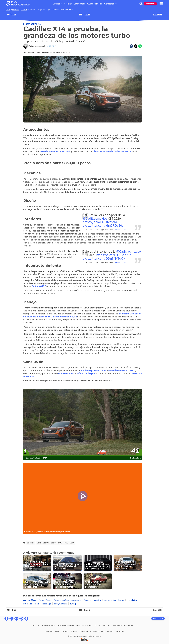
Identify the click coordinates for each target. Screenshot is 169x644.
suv (63, 53)
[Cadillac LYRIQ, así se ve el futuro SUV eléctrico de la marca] (67, 563)
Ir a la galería (136, 458)
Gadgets (87, 600)
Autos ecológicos (61, 600)
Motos (121, 600)
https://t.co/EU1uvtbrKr (100, 222)
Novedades (132, 600)
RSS (137, 625)
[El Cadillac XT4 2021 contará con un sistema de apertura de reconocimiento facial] (37, 563)
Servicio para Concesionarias (123, 625)
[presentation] (83, 422)
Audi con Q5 (87, 370)
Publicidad (106, 625)
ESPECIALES (84, 14)
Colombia (65, 631)
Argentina (49, 631)
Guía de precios (95, 4)
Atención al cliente (48, 625)
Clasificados (80, 4)
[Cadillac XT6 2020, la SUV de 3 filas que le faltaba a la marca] (67, 581)
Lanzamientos (110, 600)
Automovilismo (30, 600)
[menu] (161, 4)
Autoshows (76, 600)
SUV (58, 53)
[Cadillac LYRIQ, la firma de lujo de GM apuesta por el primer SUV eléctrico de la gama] (98, 563)
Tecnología (46, 604)
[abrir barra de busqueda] (141, 4)
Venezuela (120, 631)
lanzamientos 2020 (45, 53)
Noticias (68, 4)
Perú (103, 631)
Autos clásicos (45, 600)
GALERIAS (158, 14)
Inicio (8, 10)
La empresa (35, 625)
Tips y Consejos (60, 604)
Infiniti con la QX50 (86, 373)
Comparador (110, 4)
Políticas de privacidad (84, 625)
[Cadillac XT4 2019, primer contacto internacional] (98, 581)
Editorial (16, 10)
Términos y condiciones (65, 625)
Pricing (97, 625)
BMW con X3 (100, 370)
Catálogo (57, 4)
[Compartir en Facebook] (131, 46)
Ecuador (74, 631)
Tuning (73, 604)
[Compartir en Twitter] (136, 46)
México (96, 631)
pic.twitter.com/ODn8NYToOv (104, 258)
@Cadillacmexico (95, 218)
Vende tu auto (150, 4)
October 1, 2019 (120, 230)
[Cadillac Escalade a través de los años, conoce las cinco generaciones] (128, 563)
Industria (97, 600)
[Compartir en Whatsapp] (140, 46)
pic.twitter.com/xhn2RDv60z (103, 225)
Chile (57, 631)
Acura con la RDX (66, 373)
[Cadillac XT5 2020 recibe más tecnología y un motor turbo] (37, 581)
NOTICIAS (11, 14)
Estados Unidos (85, 631)
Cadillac (31, 53)
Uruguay (110, 631)
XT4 (68, 53)
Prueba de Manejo (32, 24)
